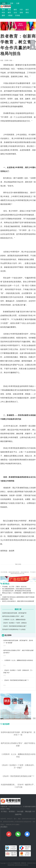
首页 (3, 10)
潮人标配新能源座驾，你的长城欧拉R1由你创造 (16, 589)
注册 (18, 3)
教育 (9, 13)
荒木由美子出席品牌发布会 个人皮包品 (14, 629)
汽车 (21, 10)
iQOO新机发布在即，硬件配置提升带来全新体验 (17, 591)
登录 (12, 3)
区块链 (18, 15)
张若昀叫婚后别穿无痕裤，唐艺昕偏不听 (14, 613)
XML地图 (20, 812)
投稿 (4, 3)
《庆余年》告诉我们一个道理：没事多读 (14, 623)
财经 (15, 10)
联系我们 (12, 812)
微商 (3, 15)
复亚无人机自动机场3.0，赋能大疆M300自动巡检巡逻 (18, 601)
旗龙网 (12, 551)
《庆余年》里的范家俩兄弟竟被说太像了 (14, 626)
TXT (34, 812)
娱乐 (27, 10)
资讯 (9, 10)
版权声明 (18, 814)
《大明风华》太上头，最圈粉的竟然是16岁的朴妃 (18, 660)
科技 (3, 13)
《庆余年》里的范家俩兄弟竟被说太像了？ (16, 680)
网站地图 (28, 812)
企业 (15, 13)
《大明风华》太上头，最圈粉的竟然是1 (14, 620)
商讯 (27, 13)
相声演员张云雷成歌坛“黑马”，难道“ (13, 616)
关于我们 (4, 812)
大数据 (10, 15)
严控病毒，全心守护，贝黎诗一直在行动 (14, 587)
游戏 (21, 13)
